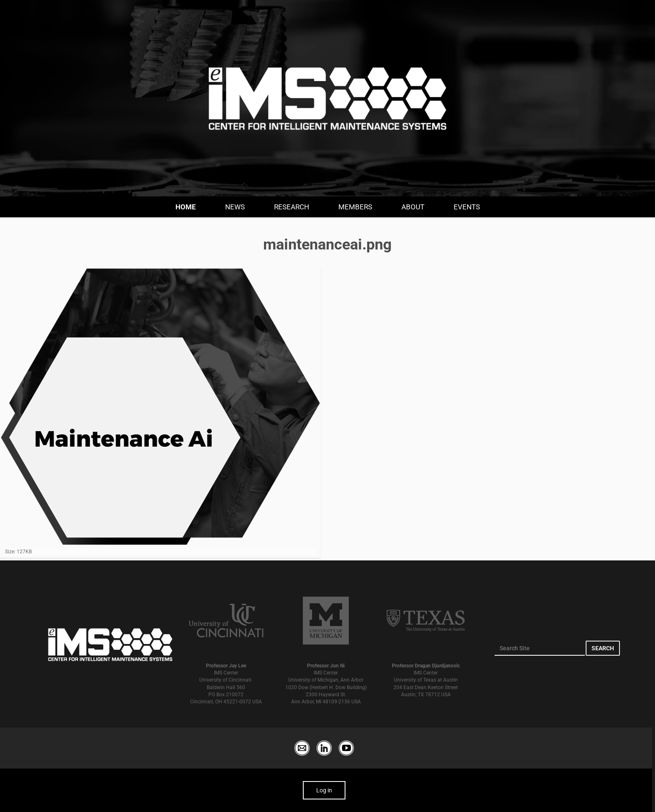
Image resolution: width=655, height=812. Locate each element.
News (235, 207)
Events (467, 207)
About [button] (413, 207)
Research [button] (292, 207)
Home (186, 207)
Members (355, 207)
